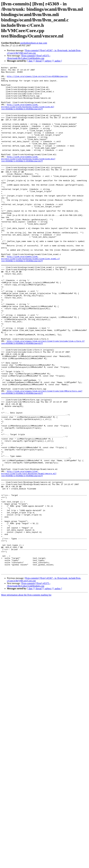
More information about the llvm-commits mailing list (26, 696)
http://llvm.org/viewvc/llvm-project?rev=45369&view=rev (37, 78)
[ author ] (58, 61)
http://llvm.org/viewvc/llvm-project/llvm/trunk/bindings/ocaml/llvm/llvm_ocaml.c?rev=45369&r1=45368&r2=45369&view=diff (30, 297)
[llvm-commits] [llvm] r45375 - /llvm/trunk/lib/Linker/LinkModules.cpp (29, 57)
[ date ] (31, 61)
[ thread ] (39, 61)
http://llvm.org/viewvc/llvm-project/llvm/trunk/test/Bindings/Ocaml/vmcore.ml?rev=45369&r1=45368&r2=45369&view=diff (29, 555)
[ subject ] (48, 61)
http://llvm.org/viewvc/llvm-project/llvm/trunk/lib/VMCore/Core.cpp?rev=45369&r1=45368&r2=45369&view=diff (42, 457)
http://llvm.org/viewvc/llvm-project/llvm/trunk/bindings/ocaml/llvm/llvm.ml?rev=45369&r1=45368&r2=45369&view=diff (28, 115)
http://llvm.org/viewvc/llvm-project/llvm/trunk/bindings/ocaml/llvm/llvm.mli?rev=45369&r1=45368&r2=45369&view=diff (28, 177)
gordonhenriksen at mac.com (34, 43)
